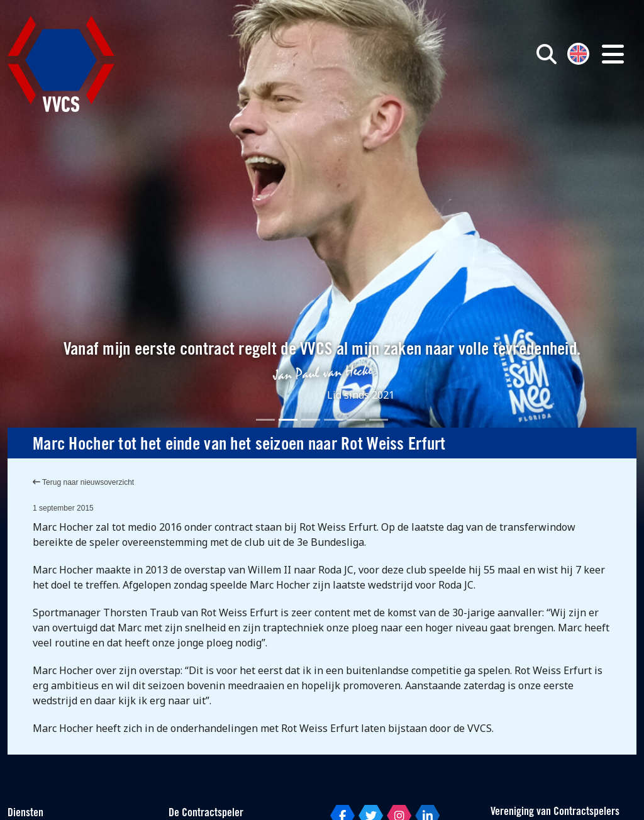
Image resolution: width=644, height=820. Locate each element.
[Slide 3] (311, 420)
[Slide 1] (265, 420)
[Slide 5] (356, 420)
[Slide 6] (379, 420)
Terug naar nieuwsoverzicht (83, 482)
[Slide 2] (288, 420)
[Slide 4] (333, 420)
